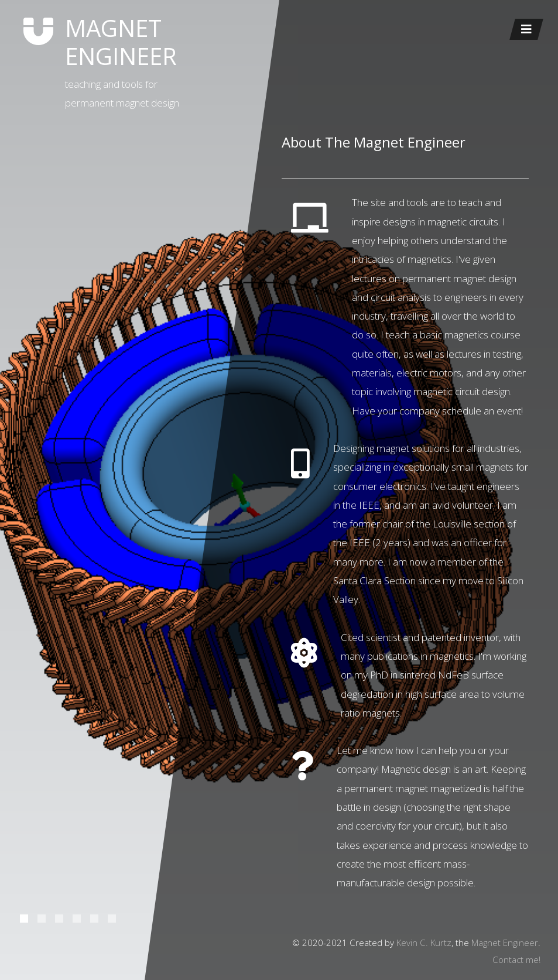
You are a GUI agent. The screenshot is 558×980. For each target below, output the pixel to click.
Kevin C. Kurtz (424, 943)
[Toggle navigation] (526, 29)
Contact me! (516, 960)
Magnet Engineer (505, 943)
